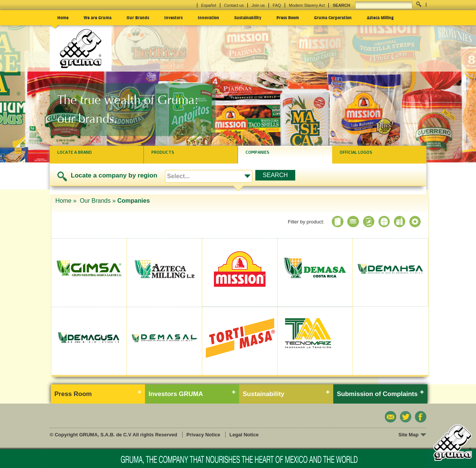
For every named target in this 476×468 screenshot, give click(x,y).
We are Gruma (98, 17)
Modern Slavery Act (307, 5)
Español (209, 5)
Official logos (356, 152)
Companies (257, 152)
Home (63, 17)
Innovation (208, 17)
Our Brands (138, 17)
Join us (258, 5)
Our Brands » (98, 201)
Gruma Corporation (333, 17)
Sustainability (248, 17)
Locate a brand (75, 152)
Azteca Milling (380, 17)
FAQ (277, 5)
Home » (67, 201)
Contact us (234, 5)
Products (163, 152)
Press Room (288, 17)
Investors (173, 17)
